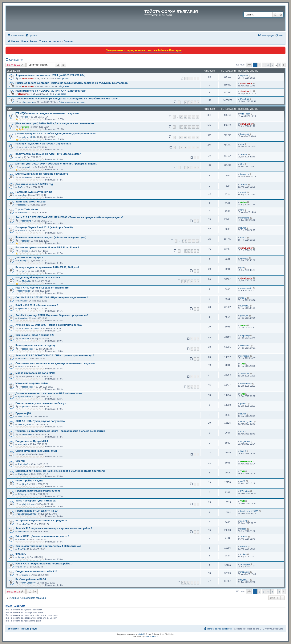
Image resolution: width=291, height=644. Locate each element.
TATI (242, 364)
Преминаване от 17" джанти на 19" (37, 511)
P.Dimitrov (23, 494)
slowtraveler (28, 79)
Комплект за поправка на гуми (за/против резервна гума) (51, 237)
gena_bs (244, 316)
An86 (243, 481)
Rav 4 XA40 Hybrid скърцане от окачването (42, 288)
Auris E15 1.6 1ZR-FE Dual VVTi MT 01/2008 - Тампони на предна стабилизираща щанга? (69, 217)
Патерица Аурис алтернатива (34, 192)
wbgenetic (23, 444)
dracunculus (28, 349)
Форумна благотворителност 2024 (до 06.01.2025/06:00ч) (50, 75)
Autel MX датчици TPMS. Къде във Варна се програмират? (52, 315)
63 (181, 137)
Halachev (22, 213)
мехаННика (246, 461)
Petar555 (245, 99)
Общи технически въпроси (72, 102)
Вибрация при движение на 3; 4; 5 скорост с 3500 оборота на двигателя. (60, 471)
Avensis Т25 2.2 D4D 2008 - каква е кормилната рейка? (49, 325)
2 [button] (259, 65)
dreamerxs (27, 434)
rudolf (25, 147)
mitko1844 (23, 417)
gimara (26, 127)
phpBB (141, 634)
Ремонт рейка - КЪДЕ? (29, 481)
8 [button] (279, 65)
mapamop (245, 335)
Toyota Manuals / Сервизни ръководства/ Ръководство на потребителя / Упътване (67, 99)
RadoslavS (23, 464)
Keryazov (22, 301)
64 (185, 137)
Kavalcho (22, 318)
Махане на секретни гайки (32, 383)
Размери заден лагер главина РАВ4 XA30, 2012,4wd (47, 267)
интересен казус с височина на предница (41, 520)
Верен (243, 529)
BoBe (21, 187)
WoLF (243, 451)
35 (198, 127)
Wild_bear (245, 114)
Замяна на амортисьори (30, 202)
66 (193, 137)
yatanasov (245, 564)
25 (198, 117)
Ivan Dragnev (28, 583)
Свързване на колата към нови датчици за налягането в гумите (55, 363)
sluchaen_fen (28, 102)
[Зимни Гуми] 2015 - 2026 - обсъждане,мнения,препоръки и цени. (56, 133)
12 (198, 241)
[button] (249, 65)
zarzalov (22, 195)
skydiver (244, 76)
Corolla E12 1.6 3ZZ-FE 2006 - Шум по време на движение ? (52, 297)
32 (185, 127)
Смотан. (20, 461)
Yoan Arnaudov (151, 636)
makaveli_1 (27, 167)
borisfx (21, 366)
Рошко (25, 117)
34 (193, 127)
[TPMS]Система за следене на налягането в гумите (47, 113)
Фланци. (21, 554)
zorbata (244, 154)
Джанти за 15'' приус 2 (29, 258)
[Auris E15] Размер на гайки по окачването (42, 174)
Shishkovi (245, 373)
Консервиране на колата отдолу (35, 345)
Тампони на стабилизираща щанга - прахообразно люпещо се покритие (60, 431)
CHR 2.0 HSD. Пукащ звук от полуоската (40, 421)
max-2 (243, 192)
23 (189, 117)
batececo (245, 134)
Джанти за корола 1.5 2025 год (34, 184)
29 (181, 147)
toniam (21, 557)
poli (20, 157)
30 (185, 147)
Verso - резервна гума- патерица (35, 501)
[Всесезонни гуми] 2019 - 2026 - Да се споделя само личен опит (55, 123)
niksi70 (25, 524)
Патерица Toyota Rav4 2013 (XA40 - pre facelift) (44, 227)
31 (181, 127)
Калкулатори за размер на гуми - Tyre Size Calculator (48, 154)
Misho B (26, 281)
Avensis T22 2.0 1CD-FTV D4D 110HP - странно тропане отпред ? (55, 355)
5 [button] (272, 65)
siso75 (25, 575)
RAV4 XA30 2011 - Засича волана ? (37, 305)
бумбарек (23, 309)
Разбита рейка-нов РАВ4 (31, 579)
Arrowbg (22, 261)
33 (189, 127)
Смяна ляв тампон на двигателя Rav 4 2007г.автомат (48, 546)
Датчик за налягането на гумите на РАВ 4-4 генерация (49, 393)
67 (198, 137)
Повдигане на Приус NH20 (32, 441)
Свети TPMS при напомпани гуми (36, 451)
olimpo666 (23, 532)
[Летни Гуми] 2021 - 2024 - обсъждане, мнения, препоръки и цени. (56, 164)
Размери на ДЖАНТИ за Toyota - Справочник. (43, 144)
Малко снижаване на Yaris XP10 (35, 373)
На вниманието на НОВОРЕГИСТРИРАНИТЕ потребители (51, 91)
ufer (242, 144)
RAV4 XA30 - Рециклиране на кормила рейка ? (44, 564)
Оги (242, 164)
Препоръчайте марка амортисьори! (38, 491)
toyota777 (245, 580)
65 (189, 137)
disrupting (27, 221)
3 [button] (264, 65)
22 (185, 117)
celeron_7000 (28, 137)
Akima (243, 202)
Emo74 (21, 549)
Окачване (14, 60)
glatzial (25, 241)
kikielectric (245, 346)
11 (193, 241)
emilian (21, 359)
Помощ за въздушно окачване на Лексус (41, 403)
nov (24, 271)
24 (193, 117)
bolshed (26, 339)
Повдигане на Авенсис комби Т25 (36, 571)
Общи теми (64, 79)
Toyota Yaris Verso (27, 209)
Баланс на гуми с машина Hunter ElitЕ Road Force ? (47, 247)
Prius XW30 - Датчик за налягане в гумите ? (42, 536)
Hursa (243, 228)
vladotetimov (28, 504)
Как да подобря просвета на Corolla (38, 278)
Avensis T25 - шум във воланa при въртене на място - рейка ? (54, 528)
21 (181, 117)
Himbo (25, 251)
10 (189, 241)
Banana (22, 231)
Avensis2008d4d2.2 (31, 328)
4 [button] (268, 65)
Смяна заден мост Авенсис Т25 (35, 335)
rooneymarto (24, 291)
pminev (25, 407)
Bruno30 (22, 539)
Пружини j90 (23, 413)
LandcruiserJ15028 (27, 514)
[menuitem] (31, 35)
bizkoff (25, 484)
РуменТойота (25, 397)
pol (24, 454)
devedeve (245, 356)
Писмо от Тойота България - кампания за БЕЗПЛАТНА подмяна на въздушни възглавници (72, 83)
